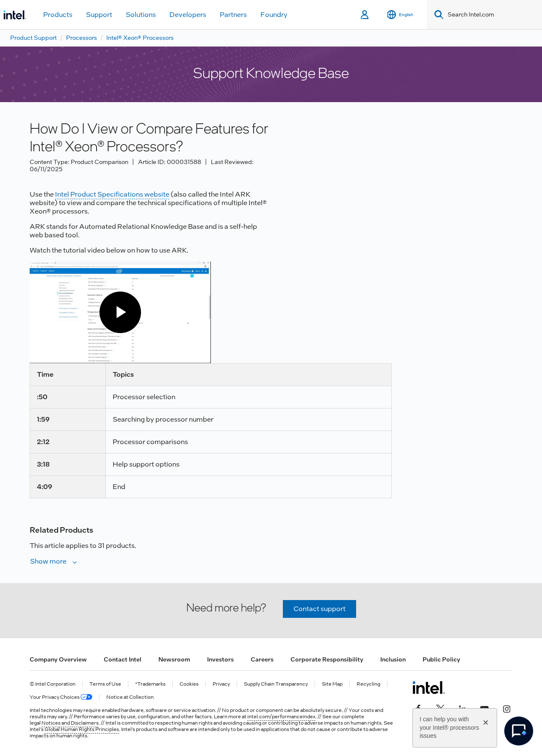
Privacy (221, 684)
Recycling (368, 684)
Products (58, 15)
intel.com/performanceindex (281, 717)
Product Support (33, 38)
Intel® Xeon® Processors (140, 38)
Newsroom (174, 659)
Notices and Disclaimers (70, 723)
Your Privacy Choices (61, 697)
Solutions (141, 15)
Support (99, 15)
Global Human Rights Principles (82, 729)
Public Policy (441, 659)
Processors (82, 38)
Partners (233, 15)
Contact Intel (123, 659)
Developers (188, 15)
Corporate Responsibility (327, 659)
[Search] (437, 15)
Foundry (274, 15)
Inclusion (393, 659)
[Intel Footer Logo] (429, 687)
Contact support (319, 609)
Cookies (189, 684)
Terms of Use (105, 684)
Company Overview (58, 659)
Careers (262, 659)
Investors (220, 659)
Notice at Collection (130, 697)
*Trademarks (150, 684)
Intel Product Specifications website (112, 194)
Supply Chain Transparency (276, 684)
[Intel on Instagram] (506, 708)
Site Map (332, 684)
